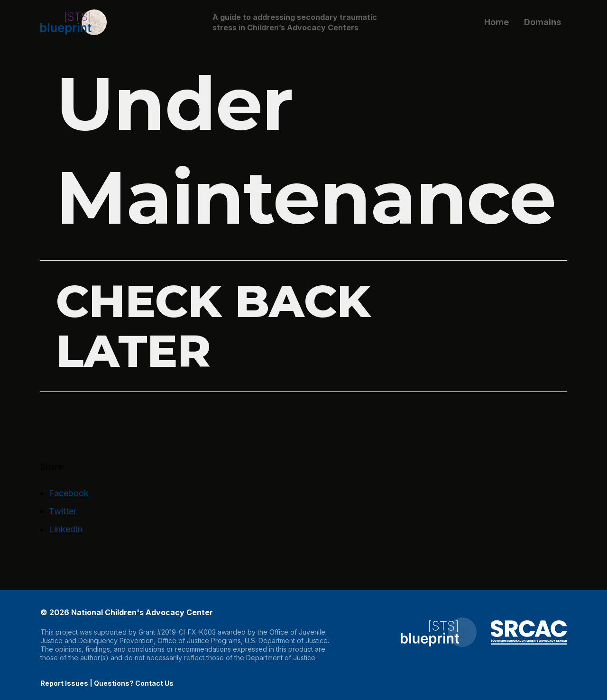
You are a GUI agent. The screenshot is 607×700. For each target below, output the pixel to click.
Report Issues (64, 683)
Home (497, 22)
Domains (543, 22)
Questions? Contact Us (134, 683)
